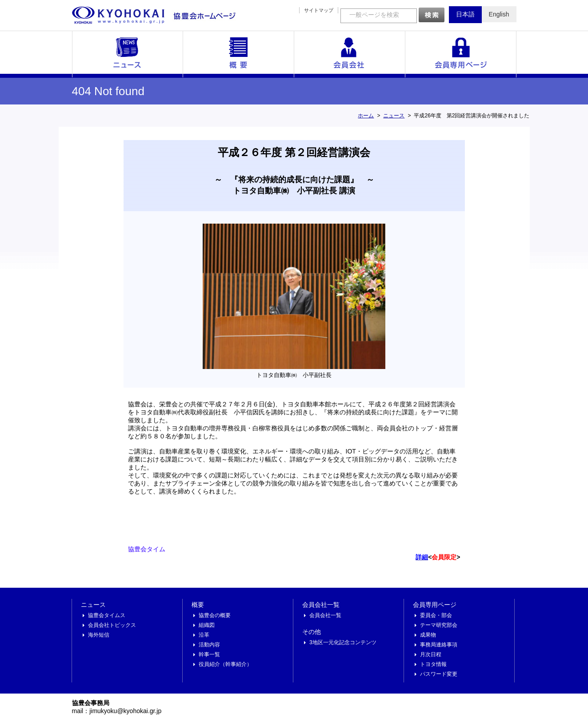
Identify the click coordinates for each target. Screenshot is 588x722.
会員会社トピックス (112, 625)
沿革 (204, 635)
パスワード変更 (439, 674)
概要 (239, 54)
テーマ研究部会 (439, 625)
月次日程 (431, 654)
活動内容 (209, 645)
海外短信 (99, 635)
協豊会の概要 (215, 615)
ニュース (128, 54)
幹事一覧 (209, 654)
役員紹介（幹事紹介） (225, 664)
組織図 (207, 625)
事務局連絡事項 (439, 645)
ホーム (366, 116)
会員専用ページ (461, 54)
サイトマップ (319, 10)
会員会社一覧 (350, 54)
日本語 (465, 14)
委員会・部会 (436, 615)
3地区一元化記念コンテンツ (343, 642)
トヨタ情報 (433, 664)
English (499, 14)
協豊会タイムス (107, 615)
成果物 (428, 635)
